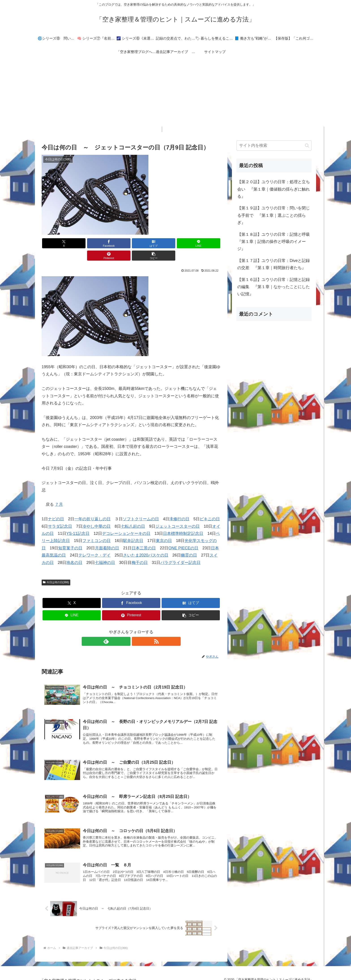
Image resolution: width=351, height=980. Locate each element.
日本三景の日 (144, 536)
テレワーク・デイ (94, 543)
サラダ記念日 (60, 514)
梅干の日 (140, 550)
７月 (59, 492)
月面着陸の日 (107, 536)
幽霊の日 (189, 543)
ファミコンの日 (96, 528)
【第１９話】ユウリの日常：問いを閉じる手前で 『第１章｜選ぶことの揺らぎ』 (274, 215)
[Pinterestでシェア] (176, 243)
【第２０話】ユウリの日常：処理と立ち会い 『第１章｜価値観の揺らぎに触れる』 (274, 189)
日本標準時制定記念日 (183, 521)
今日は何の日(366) (56, 570)
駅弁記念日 (133, 528)
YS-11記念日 (78, 521)
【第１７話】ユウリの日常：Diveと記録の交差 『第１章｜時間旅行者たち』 (274, 264)
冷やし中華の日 (96, 514)
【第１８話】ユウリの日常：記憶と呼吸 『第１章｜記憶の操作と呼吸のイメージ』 (274, 242)
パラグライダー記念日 (180, 550)
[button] (206, 243)
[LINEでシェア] (146, 243)
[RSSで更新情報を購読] (136, 629)
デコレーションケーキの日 (126, 521)
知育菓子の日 (70, 536)
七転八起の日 (133, 514)
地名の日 (74, 550)
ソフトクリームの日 (141, 507)
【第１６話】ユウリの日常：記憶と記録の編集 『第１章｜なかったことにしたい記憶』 (274, 287)
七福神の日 (105, 550)
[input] (274, 146)
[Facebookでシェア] (86, 243)
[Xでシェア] (56, 243)
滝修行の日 (179, 507)
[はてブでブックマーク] (116, 243)
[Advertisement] (175, 95)
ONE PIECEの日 (183, 536)
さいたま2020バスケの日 (146, 543)
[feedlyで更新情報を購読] (126, 629)
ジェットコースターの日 (178, 514)
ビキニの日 (210, 507)
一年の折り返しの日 (92, 507)
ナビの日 (56, 507)
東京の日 (164, 528)
